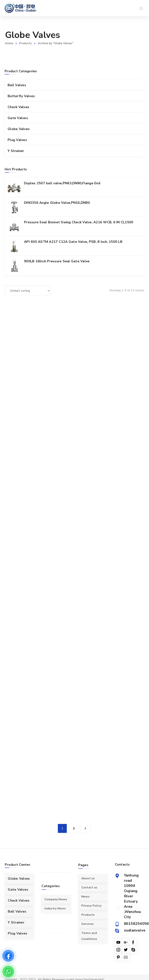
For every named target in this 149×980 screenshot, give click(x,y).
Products (25, 43)
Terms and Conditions (89, 936)
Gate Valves (18, 118)
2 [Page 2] (74, 828)
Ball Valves (17, 85)
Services (88, 924)
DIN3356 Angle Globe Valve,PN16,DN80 (57, 203)
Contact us (89, 887)
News (86, 897)
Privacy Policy (91, 906)
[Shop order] (27, 291)
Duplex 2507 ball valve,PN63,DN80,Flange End (62, 183)
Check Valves (18, 107)
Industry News (55, 908)
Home (9, 43)
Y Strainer (16, 151)
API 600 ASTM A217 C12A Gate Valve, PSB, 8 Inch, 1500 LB (73, 242)
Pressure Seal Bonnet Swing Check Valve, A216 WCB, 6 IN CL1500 (79, 222)
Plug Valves (17, 140)
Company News (56, 899)
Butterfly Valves (21, 96)
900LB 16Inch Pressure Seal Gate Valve (57, 261)
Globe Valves (19, 129)
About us (88, 878)
